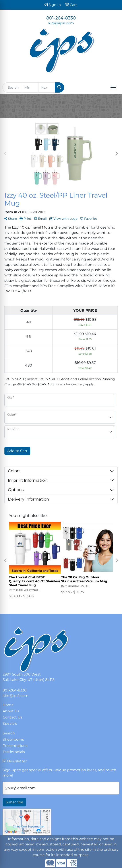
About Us (11, 711)
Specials (10, 723)
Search (9, 733)
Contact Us (13, 717)
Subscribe (14, 802)
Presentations (15, 746)
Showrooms (13, 739)
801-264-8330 (61, 18)
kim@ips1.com (61, 23)
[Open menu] (113, 87)
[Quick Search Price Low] (30, 87)
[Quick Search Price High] (47, 87)
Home (8, 705)
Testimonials (14, 752)
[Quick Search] (12, 87)
